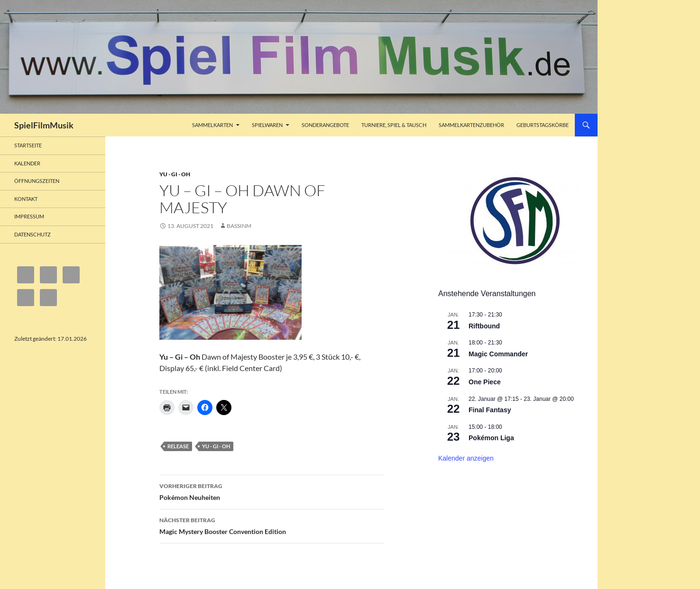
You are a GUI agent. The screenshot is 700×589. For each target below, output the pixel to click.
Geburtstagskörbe (543, 125)
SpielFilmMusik (44, 125)
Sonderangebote (325, 125)
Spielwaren (267, 125)
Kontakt (26, 199)
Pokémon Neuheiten (272, 491)
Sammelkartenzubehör (471, 125)
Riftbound (484, 326)
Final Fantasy (490, 410)
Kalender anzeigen (466, 458)
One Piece (485, 382)
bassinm (239, 226)
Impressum (29, 216)
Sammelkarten (212, 125)
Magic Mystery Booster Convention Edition (272, 525)
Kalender (27, 163)
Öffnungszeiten (37, 181)
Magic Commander (498, 354)
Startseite (28, 145)
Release (178, 446)
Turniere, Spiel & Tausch (394, 125)
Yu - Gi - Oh (175, 174)
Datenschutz (32, 234)
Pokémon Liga (491, 438)
